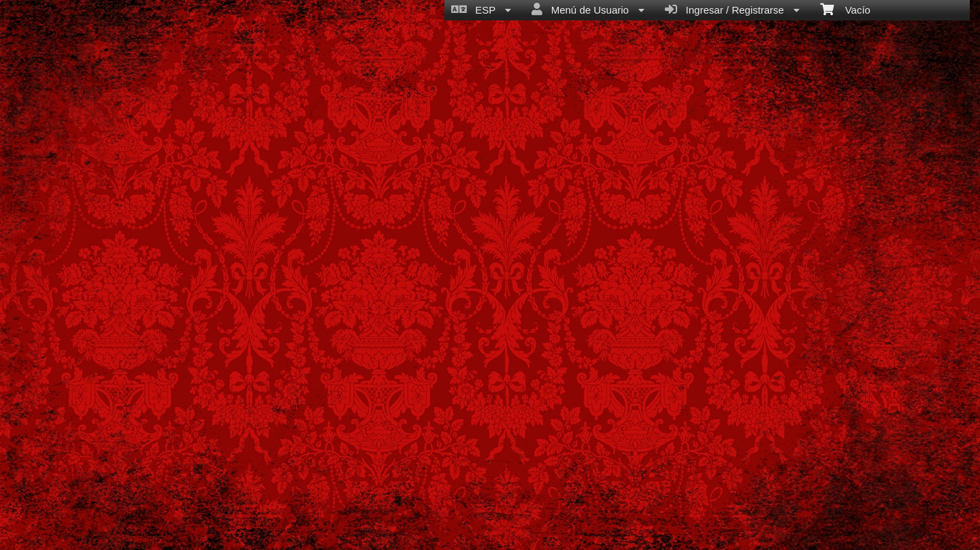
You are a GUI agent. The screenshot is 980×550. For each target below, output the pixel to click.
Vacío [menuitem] (845, 9)
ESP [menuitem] (481, 10)
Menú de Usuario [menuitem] (588, 10)
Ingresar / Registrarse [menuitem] (732, 10)
